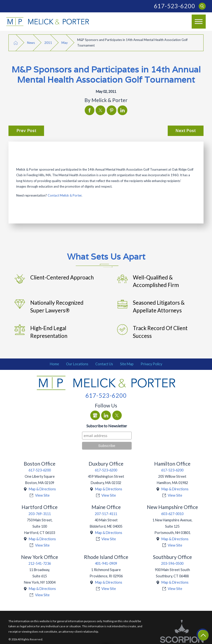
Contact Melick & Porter (65, 195)
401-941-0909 (106, 563)
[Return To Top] (203, 635)
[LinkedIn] (106, 415)
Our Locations (77, 364)
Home (54, 364)
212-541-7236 (40, 563)
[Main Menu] (199, 22)
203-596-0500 (172, 563)
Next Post (185, 131)
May (65, 43)
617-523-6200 (174, 6)
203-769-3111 (40, 514)
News (31, 43)
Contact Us (104, 364)
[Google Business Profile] (95, 415)
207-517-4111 (106, 514)
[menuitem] (55, 364)
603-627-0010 (172, 514)
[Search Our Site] (202, 6)
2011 (48, 43)
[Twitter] (117, 415)
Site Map (127, 364)
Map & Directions (42, 489)
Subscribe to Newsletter (107, 426)
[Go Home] (15, 43)
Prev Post (26, 131)
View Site (42, 495)
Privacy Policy (151, 364)
